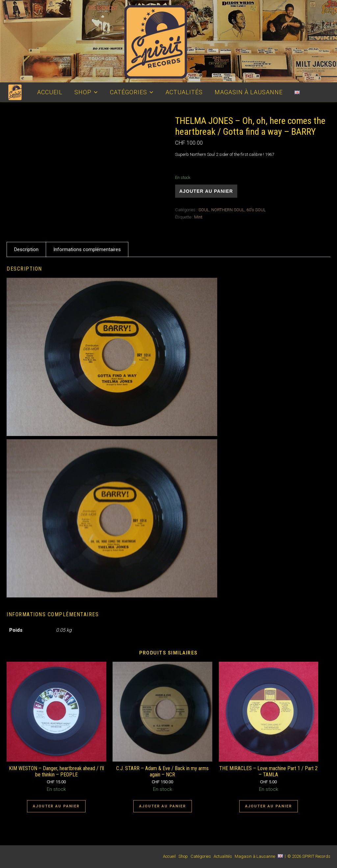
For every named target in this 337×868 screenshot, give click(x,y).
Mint (198, 217)
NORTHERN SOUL (228, 210)
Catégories (129, 92)
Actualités (184, 92)
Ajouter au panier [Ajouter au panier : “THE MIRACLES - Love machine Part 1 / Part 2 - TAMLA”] (269, 806)
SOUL (204, 210)
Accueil (50, 92)
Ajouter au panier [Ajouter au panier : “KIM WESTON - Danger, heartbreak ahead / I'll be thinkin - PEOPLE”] (56, 806)
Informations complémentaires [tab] (87, 249)
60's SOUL (256, 210)
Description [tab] (26, 249)
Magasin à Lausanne (249, 92)
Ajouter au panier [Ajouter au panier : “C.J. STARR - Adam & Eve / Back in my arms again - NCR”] (163, 806)
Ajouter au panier (206, 191)
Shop (83, 92)
